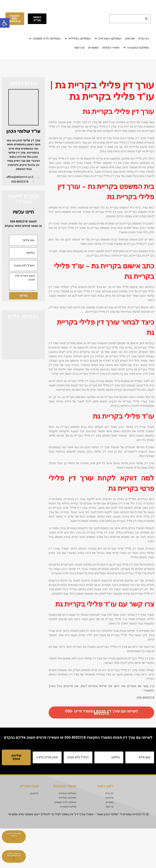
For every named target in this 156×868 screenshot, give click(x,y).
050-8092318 (19, 222)
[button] (108, 39)
